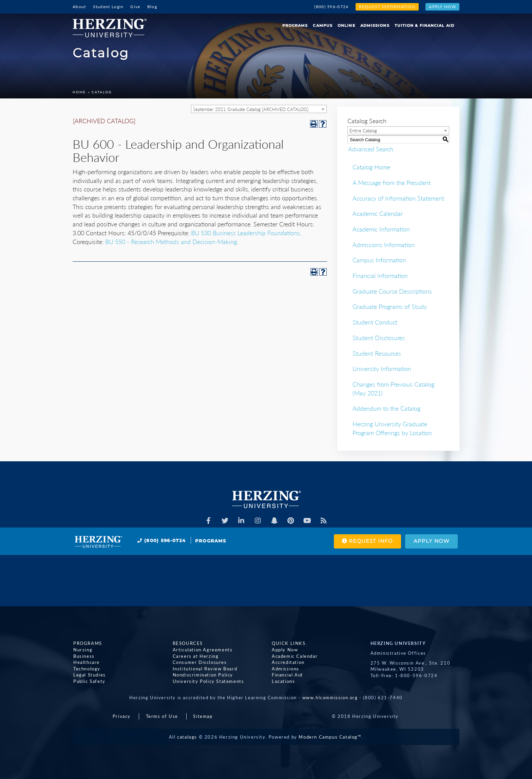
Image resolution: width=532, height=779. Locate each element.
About (79, 7)
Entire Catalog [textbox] (363, 131)
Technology (86, 669)
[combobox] (259, 109)
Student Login (108, 7)
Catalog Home (371, 167)
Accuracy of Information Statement (398, 198)
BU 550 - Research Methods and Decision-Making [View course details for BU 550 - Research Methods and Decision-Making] (171, 242)
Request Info (366, 541)
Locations (283, 681)
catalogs (187, 737)
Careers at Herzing (195, 656)
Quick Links (288, 643)
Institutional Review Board (204, 669)
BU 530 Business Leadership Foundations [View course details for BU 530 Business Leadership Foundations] (245, 233)
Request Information (387, 7)
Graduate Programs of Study (390, 307)
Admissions (375, 25)
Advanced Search (370, 149)
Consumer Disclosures (199, 662)
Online (346, 25)
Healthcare (86, 662)
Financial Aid (287, 675)
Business (83, 656)
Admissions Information (384, 245)
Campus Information (379, 260)
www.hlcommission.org (330, 698)
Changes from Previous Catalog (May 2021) (393, 389)
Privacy (122, 716)
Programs (295, 25)
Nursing (82, 650)
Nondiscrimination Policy (202, 675)
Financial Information (380, 276)
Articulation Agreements (202, 650)
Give (135, 7)
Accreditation (288, 662)
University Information (382, 369)
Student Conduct (375, 322)
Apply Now (442, 7)
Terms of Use (162, 716)
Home (79, 92)
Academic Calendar (378, 214)
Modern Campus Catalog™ (330, 737)
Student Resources (377, 353)
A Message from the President (392, 183)
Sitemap (203, 716)
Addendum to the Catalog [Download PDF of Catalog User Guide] (386, 408)
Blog (152, 7)
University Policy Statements (208, 681)
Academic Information (381, 229)
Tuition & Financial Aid (424, 25)
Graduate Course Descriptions (392, 291)
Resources (187, 643)
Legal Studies (89, 675)
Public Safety (89, 681)
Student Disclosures (379, 338)
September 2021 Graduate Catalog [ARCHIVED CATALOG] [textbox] (251, 109)
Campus (323, 25)
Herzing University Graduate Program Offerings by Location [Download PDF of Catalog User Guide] (392, 428)
